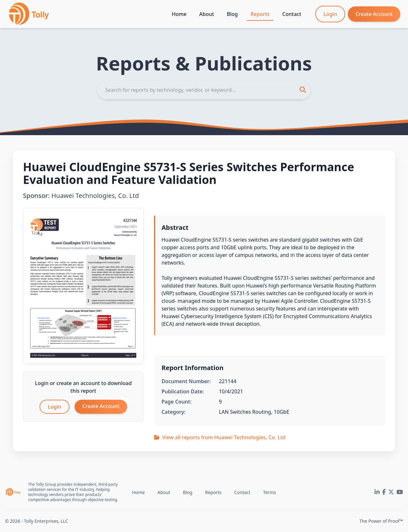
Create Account (374, 14)
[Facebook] (384, 492)
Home (179, 14)
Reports (260, 14)
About (207, 14)
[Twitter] (391, 492)
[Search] (204, 90)
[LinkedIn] (377, 492)
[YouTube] (400, 492)
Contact (292, 14)
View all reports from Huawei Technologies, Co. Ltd (220, 437)
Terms (269, 492)
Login (330, 14)
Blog (232, 14)
